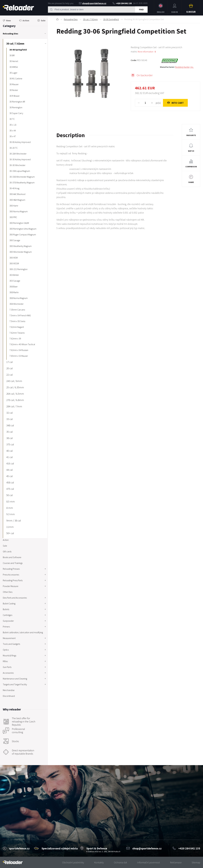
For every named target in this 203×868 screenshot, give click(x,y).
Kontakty (99, 862)
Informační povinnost (149, 862)
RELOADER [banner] (18, 8)
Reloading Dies (71, 19)
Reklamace (176, 862)
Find (141, 10)
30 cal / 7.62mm (90, 19)
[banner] (13, 862)
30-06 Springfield (111, 19)
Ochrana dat (120, 862)
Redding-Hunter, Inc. (184, 67)
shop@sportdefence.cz (93, 3)
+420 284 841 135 (122, 3)
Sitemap (196, 862)
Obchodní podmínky (73, 862)
